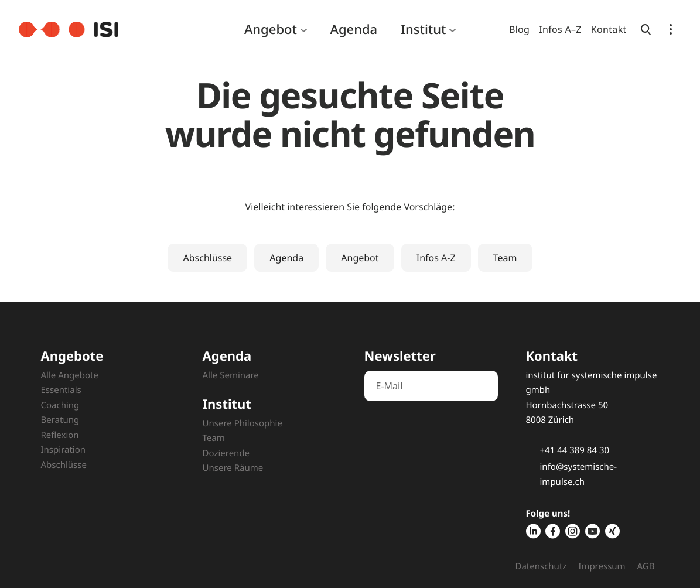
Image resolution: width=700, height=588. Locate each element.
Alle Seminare (231, 375)
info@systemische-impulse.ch (579, 474)
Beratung (60, 420)
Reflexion (60, 435)
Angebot (271, 29)
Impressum (602, 566)
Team (505, 258)
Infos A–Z (560, 29)
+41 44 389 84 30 (575, 450)
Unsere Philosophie (243, 423)
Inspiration (64, 450)
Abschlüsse (207, 258)
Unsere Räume (233, 468)
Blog (519, 29)
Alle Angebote (70, 375)
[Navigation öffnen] (671, 29)
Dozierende (226, 453)
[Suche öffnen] (646, 29)
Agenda (354, 29)
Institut (423, 29)
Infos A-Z (436, 258)
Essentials (61, 390)
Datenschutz (541, 566)
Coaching (60, 405)
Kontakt (609, 29)
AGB (646, 566)
